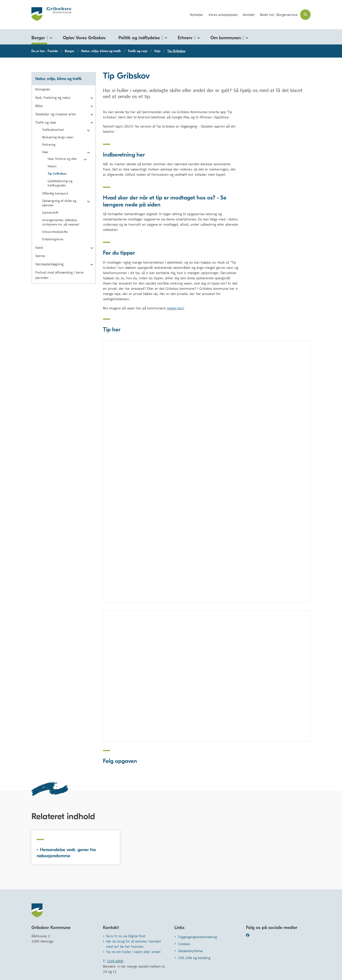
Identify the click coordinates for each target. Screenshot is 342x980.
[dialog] (207, 471)
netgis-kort (175, 308)
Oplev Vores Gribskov (84, 38)
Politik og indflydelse (139, 38)
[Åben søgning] (305, 15)
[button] (91, 98)
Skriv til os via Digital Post (126, 936)
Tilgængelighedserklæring (197, 937)
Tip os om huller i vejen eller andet (133, 952)
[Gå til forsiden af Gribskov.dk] (51, 15)
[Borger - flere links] (50, 37)
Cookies (184, 944)
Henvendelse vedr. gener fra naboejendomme (66, 853)
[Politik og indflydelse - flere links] (165, 37)
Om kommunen (226, 38)
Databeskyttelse (190, 951)
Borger (38, 38)
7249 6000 (115, 961)
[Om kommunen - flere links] (246, 37)
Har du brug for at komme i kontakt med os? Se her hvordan (133, 944)
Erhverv (185, 38)
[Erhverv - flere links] (198, 37)
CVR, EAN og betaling (194, 958)
